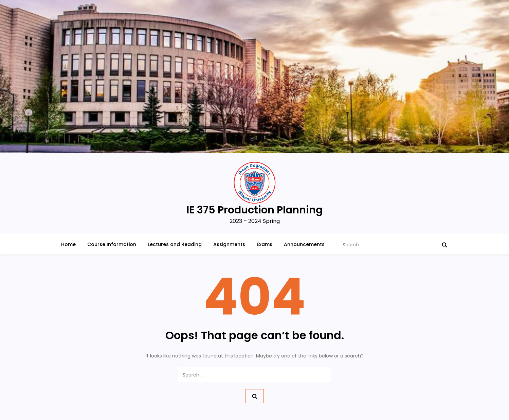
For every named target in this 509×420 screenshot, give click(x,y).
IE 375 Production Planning (254, 210)
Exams (265, 244)
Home (68, 244)
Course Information (112, 244)
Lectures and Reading (175, 244)
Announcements (304, 244)
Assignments (229, 244)
